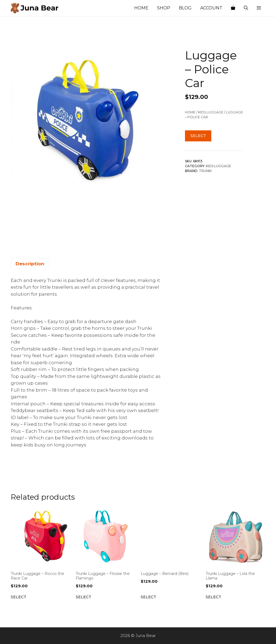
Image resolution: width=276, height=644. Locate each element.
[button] (259, 8)
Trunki (205, 171)
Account (211, 8)
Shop (164, 8)
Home (141, 8)
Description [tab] (30, 264)
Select (198, 136)
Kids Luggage (211, 112)
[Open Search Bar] (246, 8)
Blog (185, 8)
